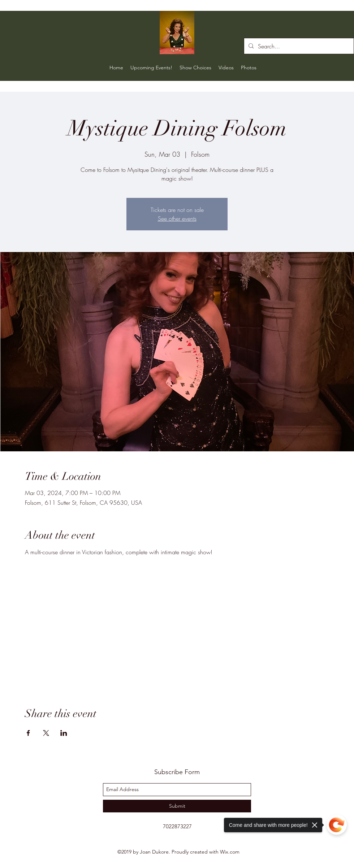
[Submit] (177, 806)
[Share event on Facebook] (28, 733)
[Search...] (298, 46)
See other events (177, 218)
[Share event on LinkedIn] (64, 733)
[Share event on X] (46, 733)
